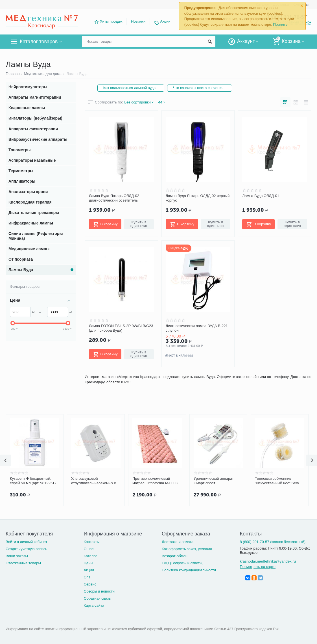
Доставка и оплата (178, 542)
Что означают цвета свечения (199, 88)
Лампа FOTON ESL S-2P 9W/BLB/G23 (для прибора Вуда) (121, 328)
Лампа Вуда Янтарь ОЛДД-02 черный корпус (198, 198)
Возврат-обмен (175, 556)
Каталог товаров (39, 42)
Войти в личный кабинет (27, 542)
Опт (87, 577)
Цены (88, 563)
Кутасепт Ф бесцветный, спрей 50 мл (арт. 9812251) (33, 481)
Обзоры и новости (99, 591)
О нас (88, 549)
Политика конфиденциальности (189, 570)
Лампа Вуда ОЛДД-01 (261, 196)
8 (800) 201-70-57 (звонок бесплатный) (273, 542)
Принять (280, 24)
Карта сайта (94, 605)
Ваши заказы (17, 556)
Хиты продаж (111, 21)
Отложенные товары (23, 563)
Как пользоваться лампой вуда (130, 88)
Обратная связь (97, 598)
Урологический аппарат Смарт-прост (214, 481)
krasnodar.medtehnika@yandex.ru (268, 561)
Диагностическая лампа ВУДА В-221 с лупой (197, 328)
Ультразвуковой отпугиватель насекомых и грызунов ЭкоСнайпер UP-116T (94, 481)
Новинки (138, 21)
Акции (165, 21)
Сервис (90, 584)
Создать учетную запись (26, 549)
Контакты (91, 542)
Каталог (90, 556)
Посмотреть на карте (258, 567)
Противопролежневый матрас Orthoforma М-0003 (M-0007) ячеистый (155, 481)
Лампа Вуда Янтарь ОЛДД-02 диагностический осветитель (114, 198)
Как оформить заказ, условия (187, 549)
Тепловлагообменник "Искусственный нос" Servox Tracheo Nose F (279, 481)
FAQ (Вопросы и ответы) (183, 563)
